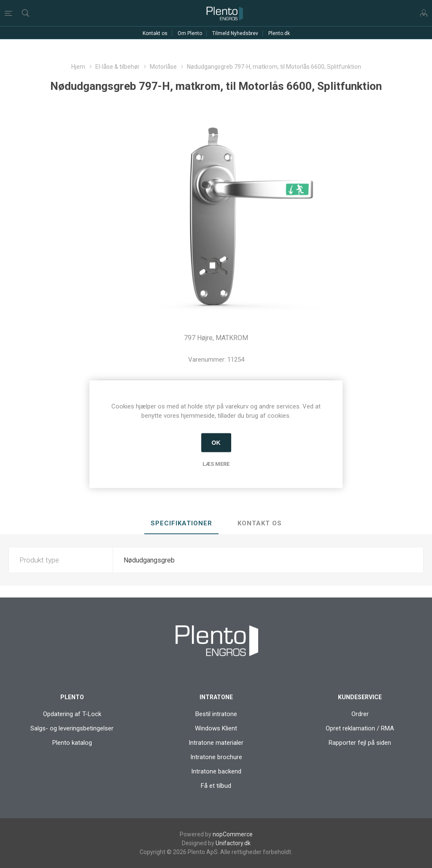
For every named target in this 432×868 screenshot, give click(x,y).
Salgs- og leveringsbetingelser (72, 728)
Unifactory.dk (233, 843)
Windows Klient (216, 728)
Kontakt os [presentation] (260, 523)
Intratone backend (216, 771)
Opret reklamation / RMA (360, 728)
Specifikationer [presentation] (181, 523)
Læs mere (216, 464)
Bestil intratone (216, 714)
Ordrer (360, 714)
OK (216, 443)
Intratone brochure (216, 757)
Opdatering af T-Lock (72, 714)
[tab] (181, 524)
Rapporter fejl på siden (360, 743)
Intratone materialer (216, 743)
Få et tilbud (216, 786)
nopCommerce (233, 834)
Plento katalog (72, 743)
